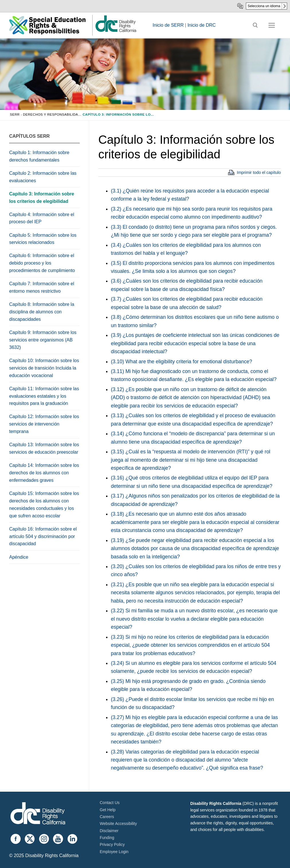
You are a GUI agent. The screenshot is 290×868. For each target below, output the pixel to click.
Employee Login (114, 852)
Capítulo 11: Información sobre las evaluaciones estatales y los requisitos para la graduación (44, 396)
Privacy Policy (112, 844)
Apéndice (19, 557)
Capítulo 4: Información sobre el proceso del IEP (42, 218)
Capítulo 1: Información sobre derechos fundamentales (39, 156)
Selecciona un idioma (264, 6)
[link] (115, 32)
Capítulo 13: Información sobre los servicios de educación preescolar (44, 448)
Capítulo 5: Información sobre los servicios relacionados (43, 239)
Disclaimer (109, 831)
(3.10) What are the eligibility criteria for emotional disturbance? (182, 362)
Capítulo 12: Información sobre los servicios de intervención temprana (44, 424)
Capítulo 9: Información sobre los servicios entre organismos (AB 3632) (43, 340)
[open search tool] (255, 25)
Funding (107, 838)
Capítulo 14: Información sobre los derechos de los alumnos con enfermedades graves (44, 473)
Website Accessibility (118, 824)
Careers (107, 817)
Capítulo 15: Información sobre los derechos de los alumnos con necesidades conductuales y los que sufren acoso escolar (44, 505)
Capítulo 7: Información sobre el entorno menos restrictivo (42, 287)
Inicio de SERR (168, 25)
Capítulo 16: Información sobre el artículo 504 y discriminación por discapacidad (43, 536)
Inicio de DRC (202, 25)
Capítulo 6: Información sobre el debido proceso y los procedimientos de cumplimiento (42, 263)
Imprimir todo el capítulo (259, 172)
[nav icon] (272, 25)
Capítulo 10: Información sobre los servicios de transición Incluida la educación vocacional (44, 368)
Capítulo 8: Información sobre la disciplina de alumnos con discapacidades (42, 312)
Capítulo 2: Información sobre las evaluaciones (43, 177)
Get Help (108, 810)
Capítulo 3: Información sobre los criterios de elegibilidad (42, 198)
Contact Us (110, 803)
